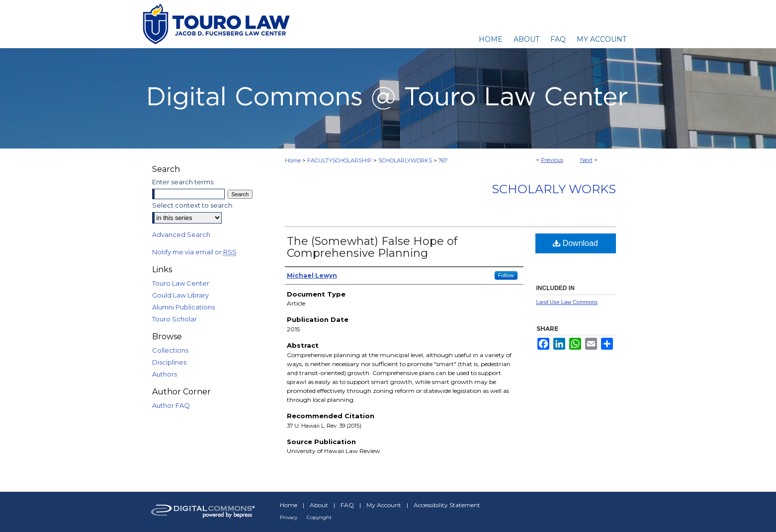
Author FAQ (171, 405)
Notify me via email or (194, 252)
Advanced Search (181, 234)
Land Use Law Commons (567, 302)
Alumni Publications (183, 307)
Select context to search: (193, 205)
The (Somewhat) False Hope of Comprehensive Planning (372, 247)
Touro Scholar (174, 319)
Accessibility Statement (447, 505)
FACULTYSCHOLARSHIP (340, 160)
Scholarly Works (554, 189)
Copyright (319, 517)
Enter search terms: (183, 182)
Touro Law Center (181, 283)
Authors (165, 374)
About (319, 505)
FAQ (347, 505)
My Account (384, 505)
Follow (506, 275)
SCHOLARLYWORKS (405, 160)
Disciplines (169, 362)
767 (443, 160)
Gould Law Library (180, 295)
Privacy (289, 517)
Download (575, 243)
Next (586, 160)
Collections (170, 350)
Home (293, 160)
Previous (552, 160)
